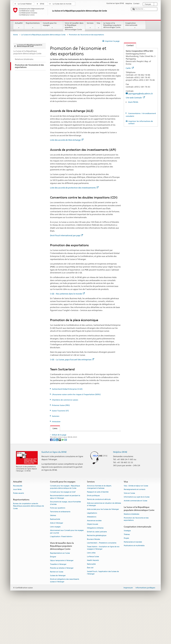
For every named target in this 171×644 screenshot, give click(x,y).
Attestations (92, 557)
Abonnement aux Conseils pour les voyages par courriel (67, 572)
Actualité (19, 25)
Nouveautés (18, 526)
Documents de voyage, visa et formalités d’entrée (65, 543)
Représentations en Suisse (60, 593)
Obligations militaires (95, 568)
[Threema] (60, 479)
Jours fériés (133, 102)
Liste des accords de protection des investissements (74, 188)
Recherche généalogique (97, 575)
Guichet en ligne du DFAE (54, 492)
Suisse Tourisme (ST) (60, 411)
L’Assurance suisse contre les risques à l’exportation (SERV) (76, 394)
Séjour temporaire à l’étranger (62, 601)
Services (90, 25)
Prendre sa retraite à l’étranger (62, 608)
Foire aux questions (58, 548)
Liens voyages (55, 567)
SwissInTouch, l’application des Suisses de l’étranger (103, 613)
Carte (130, 68)
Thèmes (127, 574)
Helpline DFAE (120, 492)
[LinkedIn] (57, 479)
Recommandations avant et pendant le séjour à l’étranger (65, 537)
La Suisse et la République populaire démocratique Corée (113, 26)
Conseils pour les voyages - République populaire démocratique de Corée (65, 527)
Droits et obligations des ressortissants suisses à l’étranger (65, 620)
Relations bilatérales (131, 554)
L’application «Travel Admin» (61, 577)
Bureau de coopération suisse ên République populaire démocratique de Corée (28, 546)
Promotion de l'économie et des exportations (136, 559)
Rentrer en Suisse (57, 612)
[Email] (66, 479)
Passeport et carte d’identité (98, 532)
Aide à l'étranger (57, 563)
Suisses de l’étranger (58, 615)
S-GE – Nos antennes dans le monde (67, 294)
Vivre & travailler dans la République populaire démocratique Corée (74, 27)
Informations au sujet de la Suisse (137, 537)
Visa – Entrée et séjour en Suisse (136, 526)
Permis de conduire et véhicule (99, 539)
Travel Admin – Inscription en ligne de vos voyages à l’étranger (103, 588)
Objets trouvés (93, 564)
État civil (90, 608)
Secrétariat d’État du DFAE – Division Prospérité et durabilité (79, 434)
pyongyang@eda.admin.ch (141, 94)
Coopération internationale (135, 25)
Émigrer (53, 597)
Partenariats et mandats (133, 582)
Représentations (33, 25)
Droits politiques (93, 536)
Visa (98, 25)
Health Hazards (93, 600)
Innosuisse (56, 421)
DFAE (42, 4)
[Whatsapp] (63, 479)
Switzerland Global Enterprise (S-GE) (67, 389)
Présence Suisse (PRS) (61, 405)
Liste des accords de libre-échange (67, 140)
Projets (126, 578)
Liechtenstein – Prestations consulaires (102, 583)
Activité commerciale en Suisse (135, 541)
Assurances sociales (94, 560)
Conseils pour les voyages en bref (63, 532)
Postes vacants (18, 533)
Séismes (53, 556)
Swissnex (56, 416)
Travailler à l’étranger (58, 604)
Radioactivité (55, 559)
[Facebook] (51, 479)
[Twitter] (54, 479)
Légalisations (92, 553)
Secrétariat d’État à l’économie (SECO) (71, 439)
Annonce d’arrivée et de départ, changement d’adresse (99, 527)
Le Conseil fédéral (25, 4)
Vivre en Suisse (129, 533)
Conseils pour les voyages (52, 25)
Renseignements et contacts (135, 529)
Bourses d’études (93, 579)
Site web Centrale (135, 98)
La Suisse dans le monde (62, 4)
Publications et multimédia (134, 586)
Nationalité (91, 604)
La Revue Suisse (93, 597)
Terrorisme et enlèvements (60, 552)
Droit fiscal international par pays (66, 235)
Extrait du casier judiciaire (97, 572)
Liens (54, 428)
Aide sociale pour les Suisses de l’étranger (103, 549)
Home (15, 35)
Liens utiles (91, 593)
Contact (129, 45)
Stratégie (127, 571)
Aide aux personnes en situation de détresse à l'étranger (104, 544)
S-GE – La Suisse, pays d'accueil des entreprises (72, 360)
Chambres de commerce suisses (65, 400)
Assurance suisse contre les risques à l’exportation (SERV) (79, 448)
